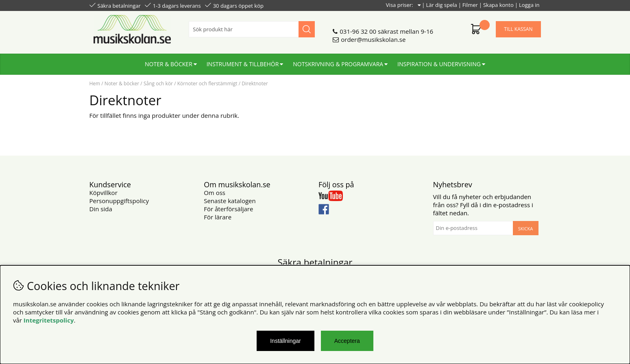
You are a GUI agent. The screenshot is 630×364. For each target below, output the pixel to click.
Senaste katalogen (230, 201)
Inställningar (286, 341)
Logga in (529, 5)
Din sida (101, 209)
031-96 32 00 (358, 31)
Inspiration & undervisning (439, 64)
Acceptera (347, 341)
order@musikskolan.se (373, 39)
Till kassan (518, 29)
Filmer (470, 5)
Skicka (525, 229)
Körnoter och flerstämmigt (207, 83)
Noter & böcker (169, 64)
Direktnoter (255, 83)
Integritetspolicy (49, 320)
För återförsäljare (228, 209)
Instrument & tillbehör (243, 64)
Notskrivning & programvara (338, 64)
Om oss (215, 193)
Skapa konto (498, 5)
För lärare (218, 217)
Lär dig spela (441, 5)
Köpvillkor (104, 193)
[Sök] (252, 29)
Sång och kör (158, 83)
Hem (95, 83)
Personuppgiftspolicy (119, 201)
